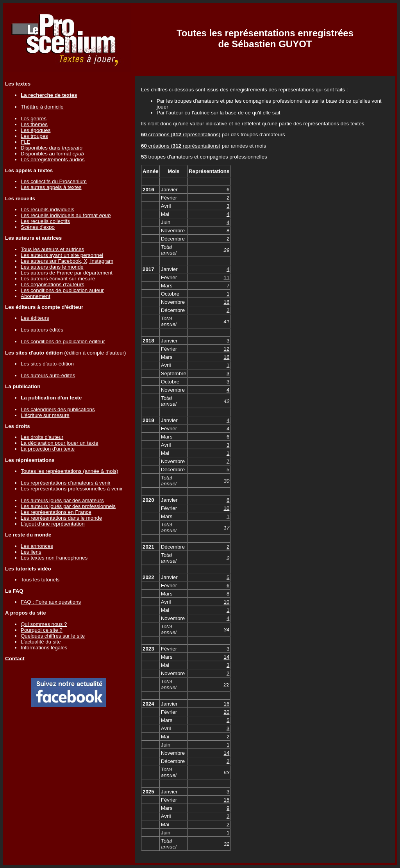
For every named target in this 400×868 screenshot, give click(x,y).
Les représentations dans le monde (61, 518)
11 (227, 277)
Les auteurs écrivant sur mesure (58, 279)
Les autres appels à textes (51, 187)
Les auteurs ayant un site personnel (62, 255)
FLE (25, 142)
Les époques (36, 130)
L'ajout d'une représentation (53, 524)
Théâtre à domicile (42, 107)
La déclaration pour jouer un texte (60, 443)
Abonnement (36, 296)
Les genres (34, 119)
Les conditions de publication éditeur (63, 341)
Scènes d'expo (38, 227)
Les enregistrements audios (53, 160)
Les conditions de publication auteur (62, 290)
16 (227, 302)
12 (227, 349)
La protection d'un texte (48, 449)
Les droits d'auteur (42, 437)
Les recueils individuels (47, 209)
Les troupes (34, 136)
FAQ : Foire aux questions (51, 602)
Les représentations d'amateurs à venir (66, 483)
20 (227, 712)
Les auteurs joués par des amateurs (62, 500)
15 (227, 800)
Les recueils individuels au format (66, 215)
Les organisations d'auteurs (53, 284)
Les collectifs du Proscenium (54, 181)
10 (227, 508)
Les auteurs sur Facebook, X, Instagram (67, 261)
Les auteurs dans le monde (52, 267)
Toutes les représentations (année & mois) (70, 471)
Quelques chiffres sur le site (53, 636)
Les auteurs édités (42, 330)
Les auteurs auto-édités (48, 375)
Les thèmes (34, 124)
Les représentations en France (56, 512)
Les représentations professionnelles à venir (72, 489)
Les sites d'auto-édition (47, 364)
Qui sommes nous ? (44, 624)
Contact (15, 659)
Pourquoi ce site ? (42, 630)
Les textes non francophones (54, 558)
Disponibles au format (52, 154)
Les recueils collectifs (45, 221)
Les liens (31, 552)
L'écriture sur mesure (45, 415)
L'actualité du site (41, 642)
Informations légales (44, 648)
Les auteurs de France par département (67, 273)
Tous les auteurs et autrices (52, 249)
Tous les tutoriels (40, 580)
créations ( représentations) (181, 135)
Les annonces (37, 546)
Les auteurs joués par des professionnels (68, 506)
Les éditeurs (35, 318)
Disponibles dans (52, 148)
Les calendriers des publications (58, 409)
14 (227, 657)
